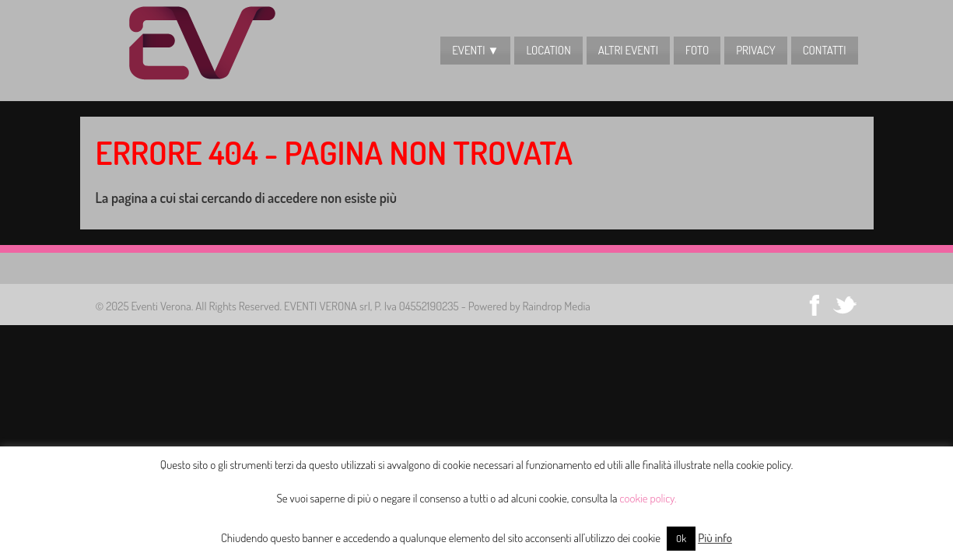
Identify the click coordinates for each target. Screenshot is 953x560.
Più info (715, 538)
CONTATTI (825, 50)
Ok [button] (681, 538)
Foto (697, 50)
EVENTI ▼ (475, 50)
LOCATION (548, 50)
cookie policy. (648, 498)
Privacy (755, 50)
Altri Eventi (628, 50)
